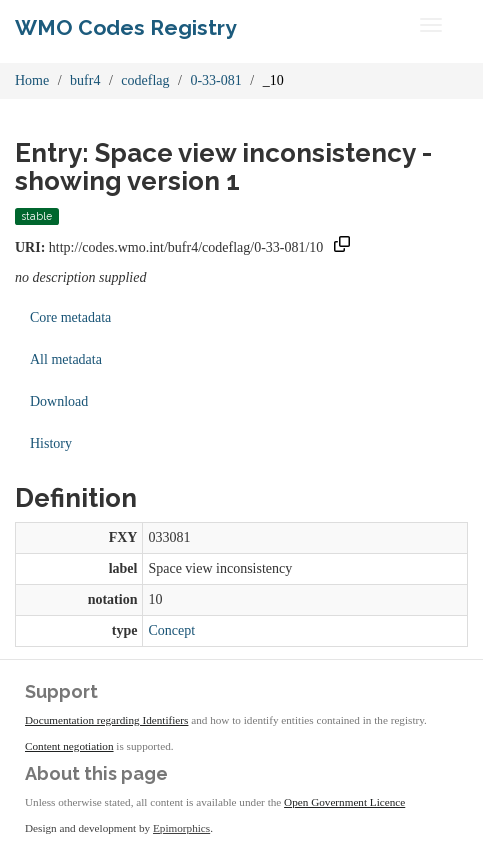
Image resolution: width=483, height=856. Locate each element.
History (51, 443)
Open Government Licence (344, 802)
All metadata (66, 359)
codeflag (145, 80)
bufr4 (85, 80)
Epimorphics (181, 828)
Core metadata (70, 317)
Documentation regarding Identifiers (106, 720)
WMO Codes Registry (126, 27)
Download (59, 401)
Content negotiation (69, 746)
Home (32, 80)
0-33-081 (215, 80)
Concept (171, 630)
